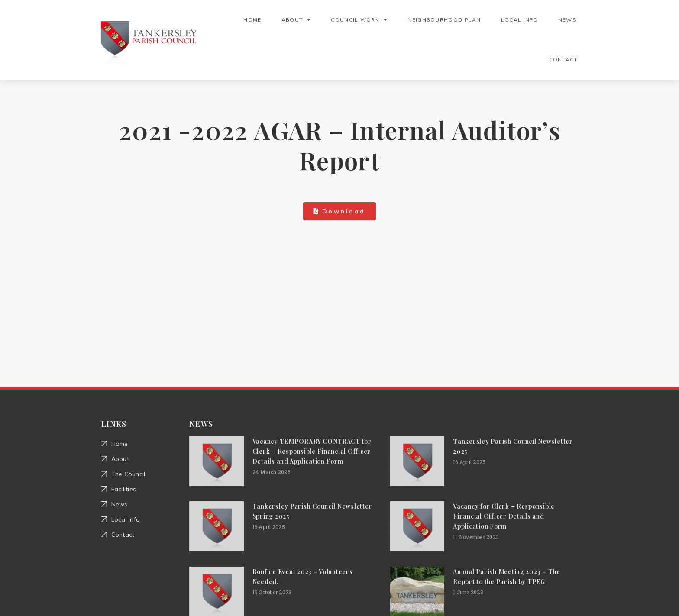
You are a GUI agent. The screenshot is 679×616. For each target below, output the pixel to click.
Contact (563, 60)
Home (252, 20)
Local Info (520, 20)
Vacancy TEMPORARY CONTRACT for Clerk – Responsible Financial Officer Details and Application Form (312, 451)
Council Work (359, 20)
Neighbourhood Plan (444, 20)
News (567, 20)
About (296, 20)
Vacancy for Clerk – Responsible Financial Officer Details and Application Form (504, 516)
